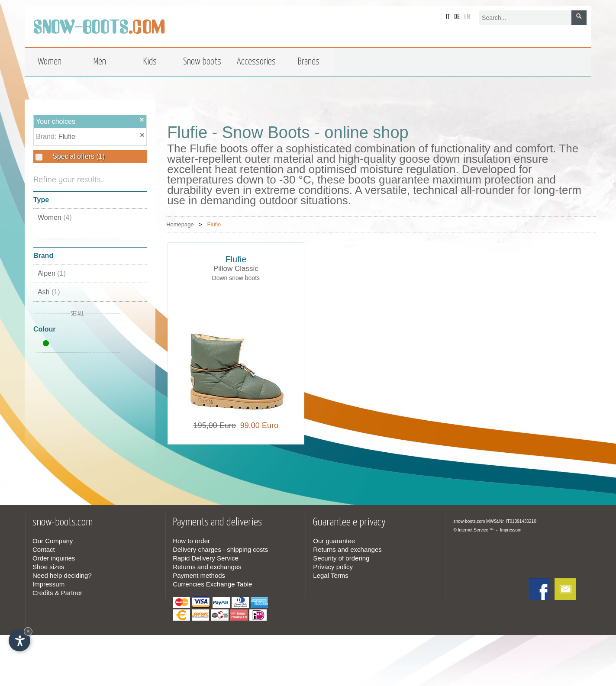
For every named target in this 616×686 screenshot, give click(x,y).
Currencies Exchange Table (212, 584)
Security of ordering (341, 558)
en (467, 17)
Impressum (48, 584)
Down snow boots (236, 278)
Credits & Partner (57, 593)
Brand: (47, 137)
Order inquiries (54, 558)
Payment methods (199, 575)
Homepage (180, 224)
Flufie (67, 137)
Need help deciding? (62, 575)
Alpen (52, 273)
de (457, 17)
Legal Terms (331, 575)
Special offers (78, 156)
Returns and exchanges (207, 567)
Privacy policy (333, 567)
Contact (44, 549)
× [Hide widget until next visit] (28, 631)
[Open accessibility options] (19, 641)
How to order (191, 541)
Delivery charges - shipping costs (220, 549)
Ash (49, 292)
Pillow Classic (236, 269)
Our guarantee (334, 541)
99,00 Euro (257, 425)
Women (55, 217)
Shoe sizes (48, 567)
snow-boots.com (469, 521)
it (448, 17)
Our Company (53, 541)
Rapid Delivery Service (206, 558)
